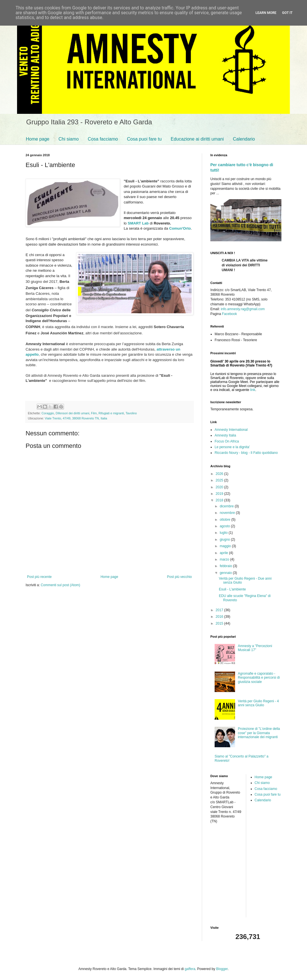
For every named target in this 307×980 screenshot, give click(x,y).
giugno (225, 540)
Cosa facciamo (103, 139)
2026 (220, 474)
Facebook (230, 314)
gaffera (190, 969)
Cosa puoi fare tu (144, 139)
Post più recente (39, 577)
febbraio (226, 566)
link (253, 390)
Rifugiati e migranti (111, 413)
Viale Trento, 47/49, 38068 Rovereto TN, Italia (76, 418)
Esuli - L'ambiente (232, 589)
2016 (220, 617)
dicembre (227, 506)
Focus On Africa (227, 441)
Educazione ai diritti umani (197, 139)
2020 (220, 487)
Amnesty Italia (225, 435)
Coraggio (48, 413)
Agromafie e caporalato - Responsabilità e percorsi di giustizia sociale (259, 678)
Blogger (222, 969)
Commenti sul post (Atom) (60, 585)
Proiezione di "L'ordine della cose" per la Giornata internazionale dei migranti (259, 733)
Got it (287, 13)
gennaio (226, 573)
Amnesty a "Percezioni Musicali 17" (255, 648)
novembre (228, 513)
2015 (220, 623)
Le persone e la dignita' (232, 447)
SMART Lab (138, 223)
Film (94, 413)
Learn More (266, 13)
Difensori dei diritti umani (72, 413)
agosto (225, 526)
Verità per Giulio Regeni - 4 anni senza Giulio (258, 703)
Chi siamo (69, 139)
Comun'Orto (180, 228)
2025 (220, 480)
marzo (225, 559)
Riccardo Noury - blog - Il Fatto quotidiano (246, 453)
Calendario (244, 139)
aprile (224, 553)
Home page (38, 139)
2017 (220, 610)
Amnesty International (231, 430)
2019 (220, 494)
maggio (226, 546)
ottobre (226, 520)
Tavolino (131, 413)
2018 (220, 500)
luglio (224, 533)
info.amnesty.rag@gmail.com (243, 309)
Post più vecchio (180, 577)
